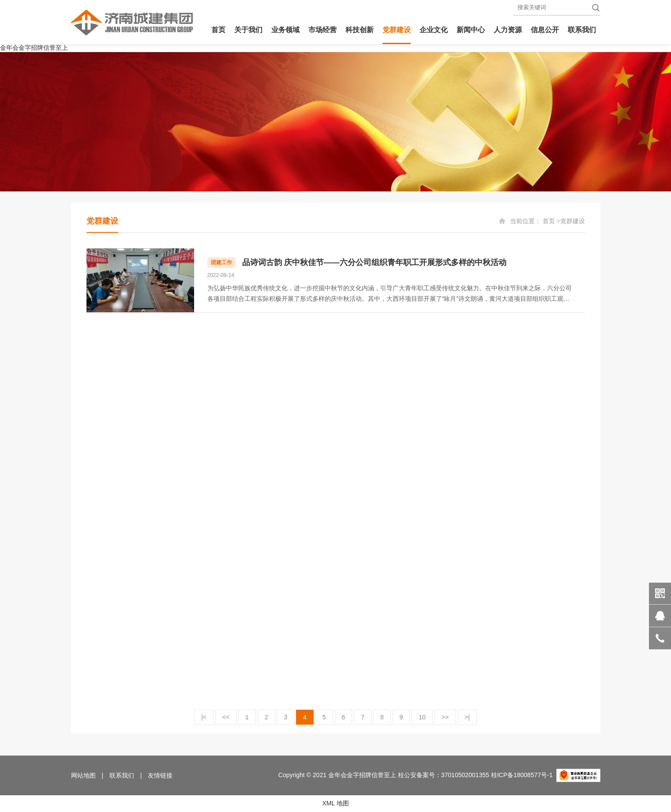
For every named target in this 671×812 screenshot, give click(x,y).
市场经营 (322, 30)
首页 (218, 30)
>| (467, 717)
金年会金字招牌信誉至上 (34, 48)
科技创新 (360, 30)
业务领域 (285, 30)
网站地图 (83, 775)
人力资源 (508, 30)
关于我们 (248, 30)
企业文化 (434, 30)
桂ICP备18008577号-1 (522, 775)
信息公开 (545, 30)
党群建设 (397, 30)
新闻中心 (471, 30)
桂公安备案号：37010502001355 (444, 775)
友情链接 (160, 775)
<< (226, 717)
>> (445, 717)
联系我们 (582, 30)
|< (204, 717)
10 (422, 717)
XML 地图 (335, 803)
